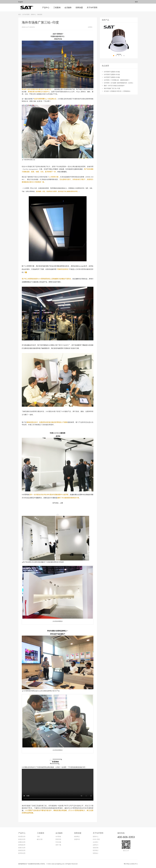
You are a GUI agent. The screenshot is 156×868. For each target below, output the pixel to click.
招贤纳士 (96, 853)
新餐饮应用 (22, 842)
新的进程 (40, 14)
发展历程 (96, 848)
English (21, 2)
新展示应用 (22, 848)
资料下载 (58, 845)
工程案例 (40, 833)
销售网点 (77, 837)
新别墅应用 (22, 837)
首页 (19, 14)
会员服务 (59, 833)
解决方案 (40, 839)
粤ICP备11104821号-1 (131, 864)
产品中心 (22, 833)
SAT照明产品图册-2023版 (112, 72)
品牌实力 (96, 845)
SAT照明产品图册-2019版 (112, 77)
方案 (38, 837)
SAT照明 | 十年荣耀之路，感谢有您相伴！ (117, 80)
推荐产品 (105, 20)
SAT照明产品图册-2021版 (112, 74)
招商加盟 (78, 833)
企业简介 (96, 842)
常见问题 (58, 842)
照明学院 (58, 839)
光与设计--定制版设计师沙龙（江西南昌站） (118, 91)
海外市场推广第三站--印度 (112, 88)
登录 (136, 2)
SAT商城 (58, 837)
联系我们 (96, 850)
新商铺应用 (22, 845)
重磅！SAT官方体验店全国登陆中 (114, 86)
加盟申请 (77, 839)
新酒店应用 (22, 839)
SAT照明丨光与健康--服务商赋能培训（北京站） (119, 83)
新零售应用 (22, 853)
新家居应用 (22, 850)
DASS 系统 (96, 839)
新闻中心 (33, 14)
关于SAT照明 (26, 14)
